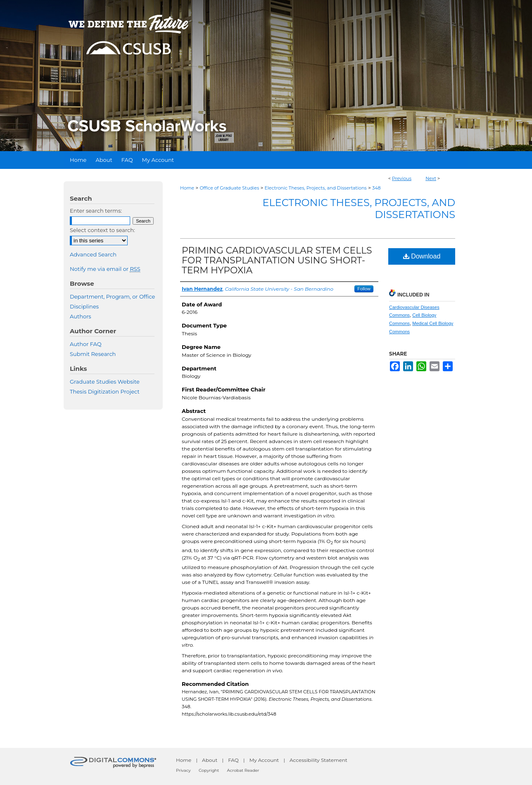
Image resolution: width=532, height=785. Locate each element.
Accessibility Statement (318, 760)
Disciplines (84, 306)
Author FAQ (86, 344)
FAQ (233, 760)
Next (431, 178)
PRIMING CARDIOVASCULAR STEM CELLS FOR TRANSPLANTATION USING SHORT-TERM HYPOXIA (277, 260)
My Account (264, 760)
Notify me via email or (105, 269)
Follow (364, 289)
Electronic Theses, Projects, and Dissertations (316, 188)
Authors (81, 316)
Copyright (209, 770)
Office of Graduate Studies (229, 188)
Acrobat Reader (243, 770)
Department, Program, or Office (112, 296)
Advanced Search (93, 254)
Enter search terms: (96, 211)
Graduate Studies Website (105, 382)
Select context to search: (102, 230)
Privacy (183, 770)
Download (422, 256)
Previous (402, 178)
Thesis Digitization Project (105, 391)
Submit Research (93, 354)
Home (187, 188)
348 (376, 188)
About (210, 760)
